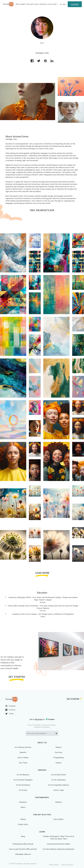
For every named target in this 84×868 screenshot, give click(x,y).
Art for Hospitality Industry (58, 785)
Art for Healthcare (58, 780)
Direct (23, 807)
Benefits (23, 752)
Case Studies (58, 819)
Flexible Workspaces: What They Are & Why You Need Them (58, 838)
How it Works (23, 758)
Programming (58, 758)
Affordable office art (23, 854)
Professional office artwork (23, 844)
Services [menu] (36, 4)
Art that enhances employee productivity (58, 849)
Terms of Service (67, 865)
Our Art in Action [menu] (52, 4)
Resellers (23, 802)
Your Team (23, 763)
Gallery (23, 819)
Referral (58, 802)
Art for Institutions (23, 785)
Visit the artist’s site (42, 210)
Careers (59, 763)
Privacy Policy (54, 865)
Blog (23, 836)
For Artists (23, 790)
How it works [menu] (30, 4)
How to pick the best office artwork (23, 849)
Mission (58, 747)
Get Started (75, 4)
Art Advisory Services (23, 747)
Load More (42, 573)
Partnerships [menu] (43, 4)
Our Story (59, 752)
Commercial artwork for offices (59, 844)
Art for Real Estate (58, 775)
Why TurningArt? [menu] (21, 4)
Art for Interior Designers (23, 780)
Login (64, 4)
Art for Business (23, 775)
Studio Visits (23, 824)
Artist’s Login (58, 790)
